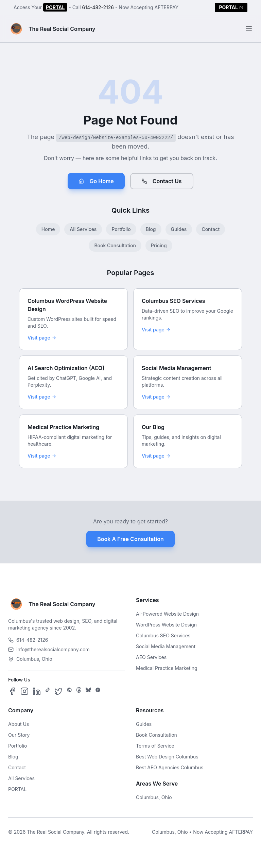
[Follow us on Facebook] (12, 691)
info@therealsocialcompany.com (49, 649)
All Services (83, 229)
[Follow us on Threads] (79, 691)
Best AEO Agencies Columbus (170, 767)
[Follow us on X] (58, 691)
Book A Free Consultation (130, 539)
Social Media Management (166, 646)
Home (48, 229)
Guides (179, 229)
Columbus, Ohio (154, 797)
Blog (151, 229)
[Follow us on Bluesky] (88, 691)
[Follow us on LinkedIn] (37, 691)
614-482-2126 (98, 7)
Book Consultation (115, 245)
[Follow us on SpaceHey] (69, 691)
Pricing (159, 245)
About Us (19, 724)
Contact (211, 229)
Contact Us (162, 181)
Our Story (19, 735)
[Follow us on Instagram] (24, 691)
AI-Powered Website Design (167, 614)
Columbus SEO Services (163, 635)
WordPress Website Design (166, 625)
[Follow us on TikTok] (48, 691)
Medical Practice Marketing (167, 668)
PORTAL (55, 7)
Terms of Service (155, 746)
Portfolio (121, 229)
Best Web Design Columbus (167, 757)
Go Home (96, 181)
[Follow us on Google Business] (98, 691)
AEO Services (151, 657)
